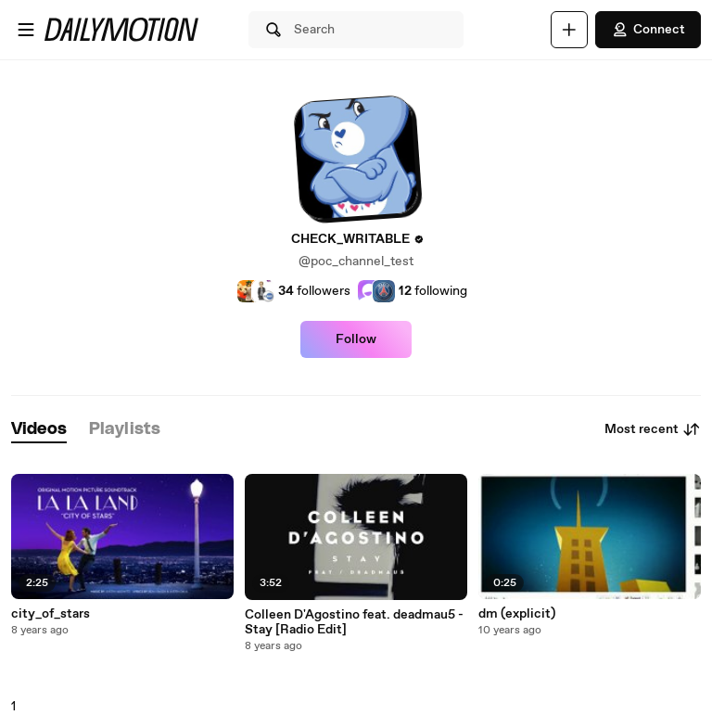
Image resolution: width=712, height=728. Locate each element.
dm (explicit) (517, 614)
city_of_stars (51, 614)
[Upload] (569, 30)
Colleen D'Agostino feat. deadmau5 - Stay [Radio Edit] (354, 622)
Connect (648, 30)
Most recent (653, 429)
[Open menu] (26, 30)
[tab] (39, 430)
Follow (356, 339)
